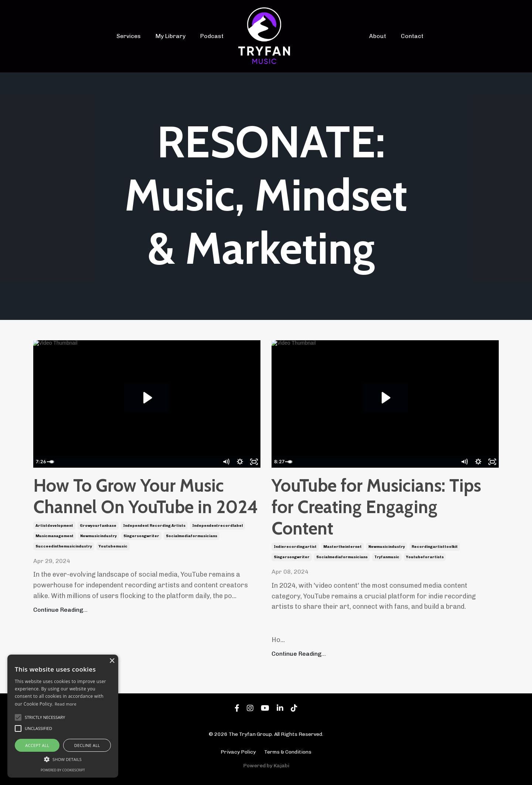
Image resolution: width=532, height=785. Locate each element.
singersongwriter (141, 536)
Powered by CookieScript (63, 770)
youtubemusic (113, 546)
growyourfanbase (98, 526)
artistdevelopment (54, 526)
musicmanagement (54, 536)
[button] (63, 759)
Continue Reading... (60, 610)
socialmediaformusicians (192, 536)
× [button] (112, 661)
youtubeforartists (425, 557)
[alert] (63, 716)
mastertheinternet (342, 547)
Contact (411, 36)
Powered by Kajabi (266, 766)
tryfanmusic (387, 557)
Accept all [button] (37, 745)
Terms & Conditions (288, 752)
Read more (66, 704)
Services (135, 36)
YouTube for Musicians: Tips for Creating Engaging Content (376, 507)
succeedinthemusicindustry (64, 546)
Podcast (213, 36)
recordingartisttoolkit (435, 547)
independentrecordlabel (217, 526)
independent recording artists (154, 526)
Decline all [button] (87, 745)
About (379, 36)
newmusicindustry (98, 536)
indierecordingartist (295, 547)
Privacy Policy (238, 752)
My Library (174, 36)
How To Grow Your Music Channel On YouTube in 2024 (146, 497)
